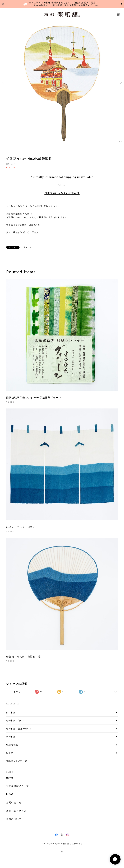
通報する (27, 247)
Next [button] (121, 82)
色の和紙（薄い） (16, 720)
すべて (17, 692)
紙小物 (10, 753)
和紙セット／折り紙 (17, 761)
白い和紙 (11, 712)
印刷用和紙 (12, 745)
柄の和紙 (11, 737)
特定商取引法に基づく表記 (72, 844)
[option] (62, 82)
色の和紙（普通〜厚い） (19, 729)
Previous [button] (3, 82)
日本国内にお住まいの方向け (62, 193)
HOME (10, 778)
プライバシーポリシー (51, 844)
